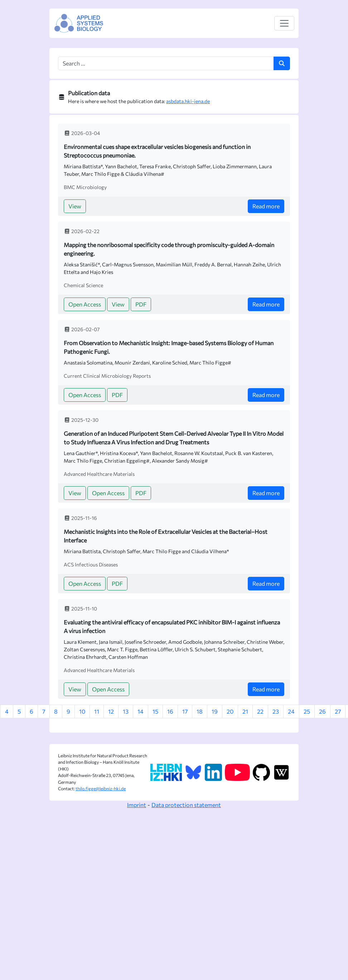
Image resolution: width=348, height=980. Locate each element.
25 (307, 711)
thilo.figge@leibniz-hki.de (101, 789)
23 (276, 711)
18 (200, 711)
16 (170, 711)
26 (322, 711)
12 (111, 711)
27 (338, 711)
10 (82, 711)
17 (185, 711)
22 (260, 711)
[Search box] (166, 63)
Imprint (137, 805)
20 (230, 711)
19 (215, 711)
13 (126, 711)
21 (245, 711)
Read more (266, 206)
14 (141, 711)
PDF (141, 304)
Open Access (85, 304)
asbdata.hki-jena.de (188, 101)
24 (291, 711)
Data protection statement (186, 805)
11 (97, 711)
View (75, 206)
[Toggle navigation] (284, 23)
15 (155, 711)
